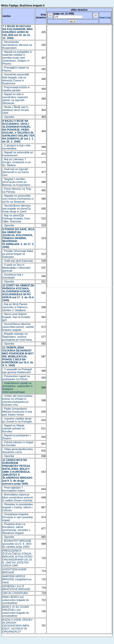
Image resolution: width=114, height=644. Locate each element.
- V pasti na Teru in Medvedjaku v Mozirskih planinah (17, 268)
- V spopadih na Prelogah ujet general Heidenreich (17, 371)
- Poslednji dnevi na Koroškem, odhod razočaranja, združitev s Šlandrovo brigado (16, 529)
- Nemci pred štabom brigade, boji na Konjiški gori (16, 317)
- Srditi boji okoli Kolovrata (18, 261)
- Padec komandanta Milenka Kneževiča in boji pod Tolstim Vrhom (17, 412)
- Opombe (8, 117)
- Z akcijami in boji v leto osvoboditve (17, 147)
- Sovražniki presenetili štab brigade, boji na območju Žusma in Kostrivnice (16, 79)
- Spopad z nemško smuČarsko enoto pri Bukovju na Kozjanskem (17, 182)
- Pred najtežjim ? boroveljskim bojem (14, 489)
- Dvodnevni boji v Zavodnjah (13, 276)
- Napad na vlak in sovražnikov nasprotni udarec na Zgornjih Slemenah (15, 99)
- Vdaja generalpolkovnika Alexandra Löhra (18, 451)
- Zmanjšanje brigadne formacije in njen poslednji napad (18, 517)
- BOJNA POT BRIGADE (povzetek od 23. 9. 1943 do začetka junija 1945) (17, 544)
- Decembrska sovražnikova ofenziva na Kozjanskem (17, 45)
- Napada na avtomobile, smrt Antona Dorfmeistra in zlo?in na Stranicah (18, 199)
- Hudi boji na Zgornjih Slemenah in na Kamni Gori (16, 172)
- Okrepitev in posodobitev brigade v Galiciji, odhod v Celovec (18, 507)
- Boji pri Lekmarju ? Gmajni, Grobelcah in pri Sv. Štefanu (17, 162)
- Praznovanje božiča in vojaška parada (16, 89)
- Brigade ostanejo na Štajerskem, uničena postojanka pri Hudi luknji (17, 337)
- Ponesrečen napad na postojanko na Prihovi (16, 378)
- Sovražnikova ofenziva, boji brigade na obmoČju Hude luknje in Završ (17, 209)
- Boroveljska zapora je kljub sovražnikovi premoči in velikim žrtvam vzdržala (18, 498)
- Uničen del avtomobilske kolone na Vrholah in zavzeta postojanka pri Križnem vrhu (17, 400)
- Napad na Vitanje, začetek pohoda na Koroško (14, 428)
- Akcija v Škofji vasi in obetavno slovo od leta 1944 (16, 110)
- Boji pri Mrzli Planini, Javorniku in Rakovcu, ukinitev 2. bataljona (15, 307)
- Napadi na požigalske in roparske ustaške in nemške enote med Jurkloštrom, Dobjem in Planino (17, 58)
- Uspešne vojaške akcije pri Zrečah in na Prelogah (17, 420)
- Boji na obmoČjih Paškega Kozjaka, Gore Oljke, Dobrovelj (16, 218)
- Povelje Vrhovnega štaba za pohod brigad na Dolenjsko (18, 254)
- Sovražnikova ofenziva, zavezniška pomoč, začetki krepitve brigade (18, 327)
